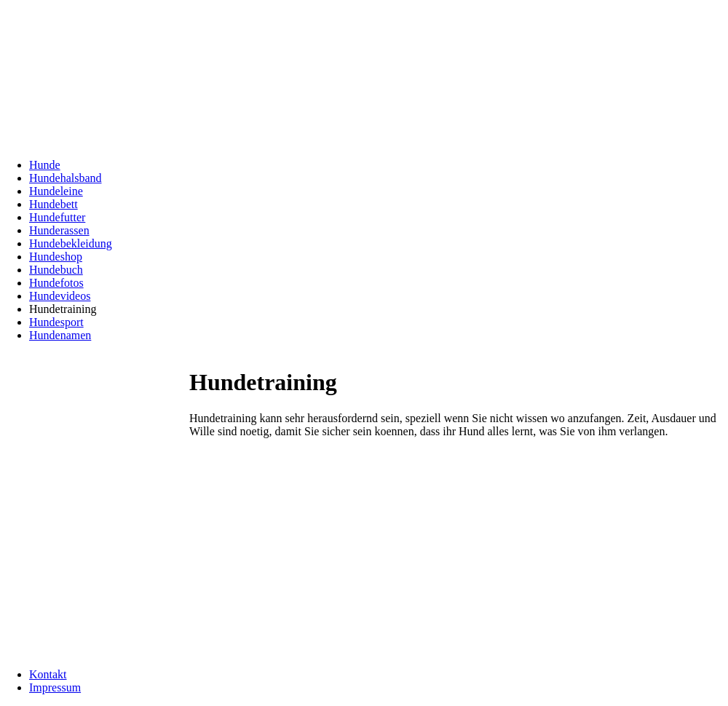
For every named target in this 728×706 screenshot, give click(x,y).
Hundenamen (60, 335)
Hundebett (54, 204)
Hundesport (56, 322)
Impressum (55, 687)
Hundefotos (56, 283)
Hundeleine (56, 191)
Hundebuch (56, 270)
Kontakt (48, 674)
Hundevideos (60, 296)
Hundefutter (57, 217)
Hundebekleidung (71, 243)
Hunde (45, 165)
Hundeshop (56, 257)
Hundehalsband (66, 178)
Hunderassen (59, 230)
